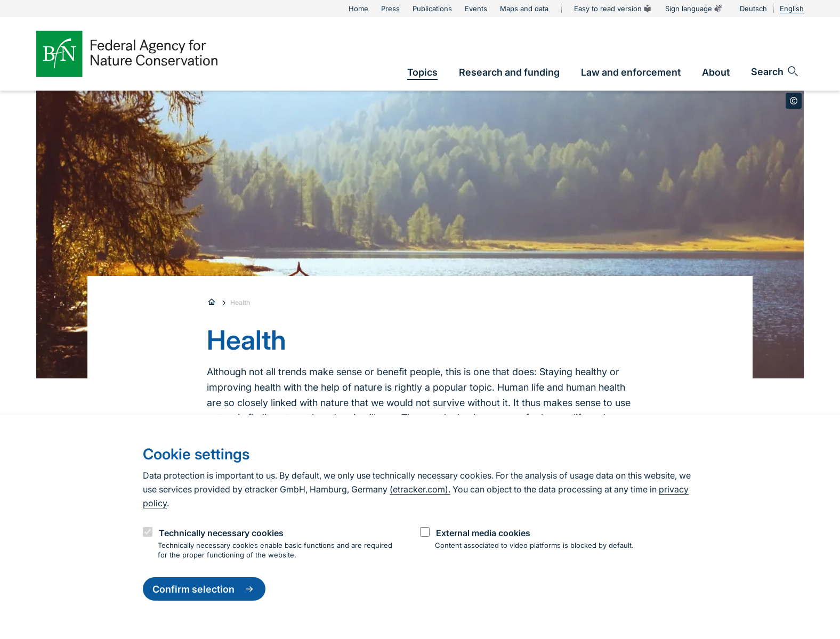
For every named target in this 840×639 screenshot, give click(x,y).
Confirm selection (204, 589)
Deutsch (753, 9)
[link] (422, 72)
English (792, 9)
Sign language (694, 9)
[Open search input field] (775, 71)
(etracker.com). (420, 489)
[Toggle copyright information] (794, 101)
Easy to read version (613, 9)
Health (240, 302)
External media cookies (483, 533)
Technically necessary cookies (221, 533)
